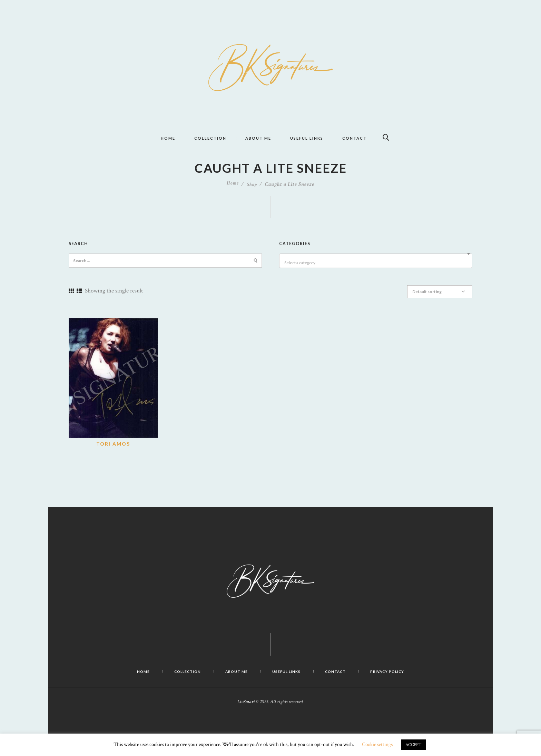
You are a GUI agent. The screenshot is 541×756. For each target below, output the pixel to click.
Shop (253, 198)
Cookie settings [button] (377, 744)
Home (232, 198)
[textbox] (377, 277)
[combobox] (376, 275)
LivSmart (246, 713)
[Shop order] (443, 304)
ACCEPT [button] (414, 745)
